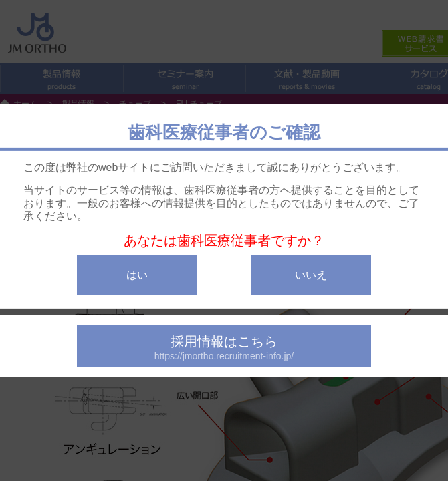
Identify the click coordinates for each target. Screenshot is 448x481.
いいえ (311, 275)
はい (137, 275)
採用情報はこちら (224, 348)
